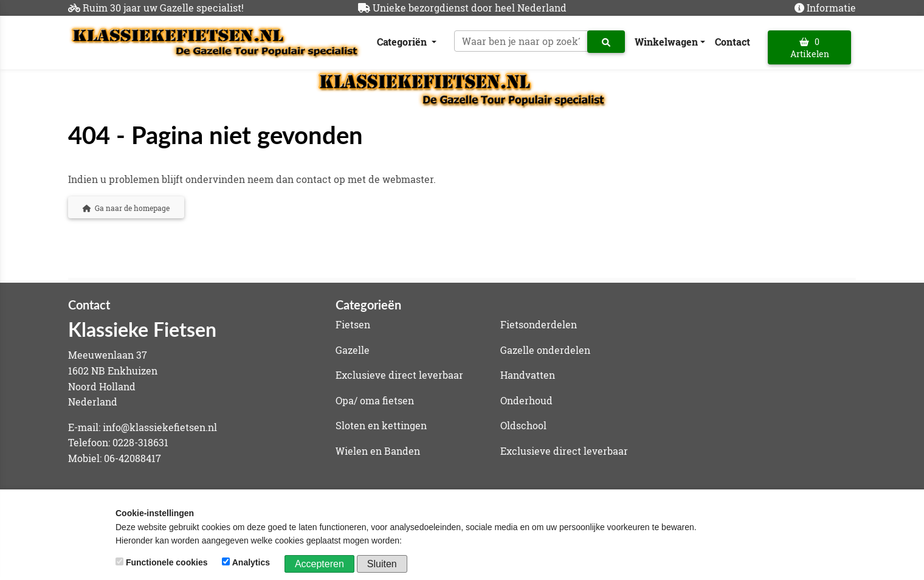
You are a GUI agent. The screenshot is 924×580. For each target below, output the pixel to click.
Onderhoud (526, 400)
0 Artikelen (810, 48)
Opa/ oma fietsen (375, 400)
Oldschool (523, 425)
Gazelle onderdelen (545, 350)
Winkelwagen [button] (666, 42)
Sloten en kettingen (381, 425)
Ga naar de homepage (126, 208)
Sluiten (382, 564)
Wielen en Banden (378, 451)
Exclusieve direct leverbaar (399, 375)
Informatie (831, 8)
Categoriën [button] (403, 42)
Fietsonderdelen (539, 324)
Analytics (247, 562)
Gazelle (353, 350)
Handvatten (528, 375)
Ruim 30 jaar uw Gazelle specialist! (163, 8)
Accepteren (319, 564)
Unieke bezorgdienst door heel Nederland (470, 8)
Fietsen (353, 324)
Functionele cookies (163, 562)
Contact (733, 42)
